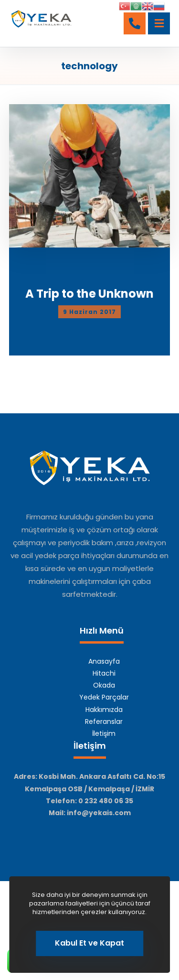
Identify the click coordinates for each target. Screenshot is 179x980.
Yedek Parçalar (104, 697)
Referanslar (104, 722)
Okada (104, 685)
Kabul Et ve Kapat (89, 943)
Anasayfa (104, 661)
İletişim (104, 733)
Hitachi (104, 673)
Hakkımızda (104, 710)
